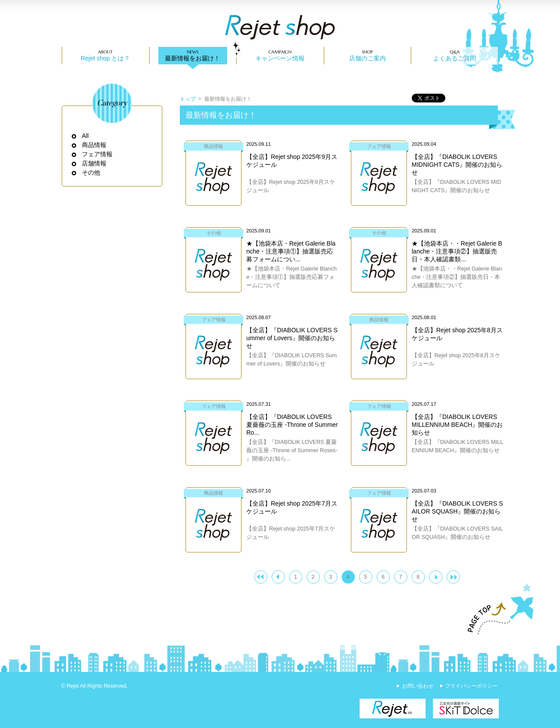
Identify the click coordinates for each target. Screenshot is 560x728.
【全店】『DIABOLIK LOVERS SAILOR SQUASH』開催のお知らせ (457, 511)
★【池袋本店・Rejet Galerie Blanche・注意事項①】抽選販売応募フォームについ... (291, 251)
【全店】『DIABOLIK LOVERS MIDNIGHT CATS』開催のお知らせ (457, 165)
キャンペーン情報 (280, 58)
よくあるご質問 (455, 58)
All (86, 136)
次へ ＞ (436, 577)
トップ (188, 99)
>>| (453, 577)
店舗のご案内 (367, 58)
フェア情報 (97, 154)
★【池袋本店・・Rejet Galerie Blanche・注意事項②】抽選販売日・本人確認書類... (457, 251)
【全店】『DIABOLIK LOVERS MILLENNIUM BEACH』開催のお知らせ (457, 425)
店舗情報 (94, 163)
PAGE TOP (497, 609)
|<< (261, 577)
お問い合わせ (418, 686)
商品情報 (94, 145)
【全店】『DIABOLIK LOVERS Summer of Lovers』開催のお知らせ (292, 338)
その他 (91, 172)
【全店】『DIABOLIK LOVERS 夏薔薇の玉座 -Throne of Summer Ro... (292, 425)
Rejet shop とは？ (105, 58)
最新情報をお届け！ (192, 58)
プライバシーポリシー (471, 686)
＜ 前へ (278, 577)
